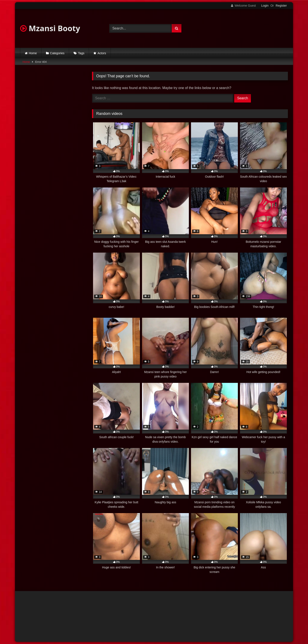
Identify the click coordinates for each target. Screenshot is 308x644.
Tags (81, 53)
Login (265, 6)
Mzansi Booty (50, 28)
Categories (57, 53)
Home (33, 53)
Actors (102, 53)
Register (281, 6)
